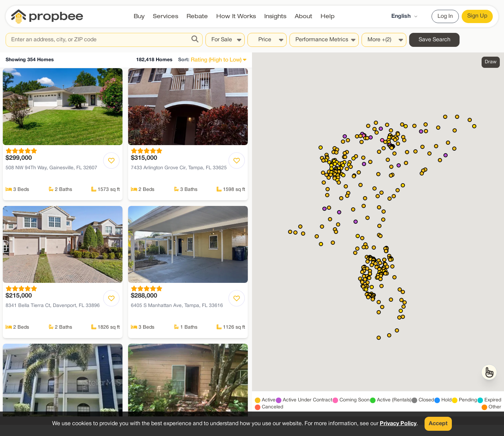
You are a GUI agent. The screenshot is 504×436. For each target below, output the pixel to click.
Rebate (197, 16)
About (303, 16)
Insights (275, 16)
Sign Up (477, 16)
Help (328, 16)
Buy (139, 16)
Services (166, 16)
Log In (445, 16)
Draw (491, 62)
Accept (438, 424)
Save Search (435, 40)
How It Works (236, 16)
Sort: (184, 60)
